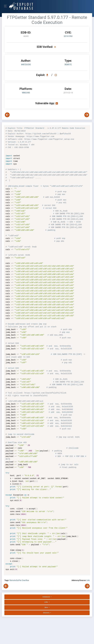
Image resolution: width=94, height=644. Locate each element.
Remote (13, 580)
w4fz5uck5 (26, 65)
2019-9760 (68, 36)
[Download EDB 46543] (48, 75)
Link (88, 580)
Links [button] (46, 602)
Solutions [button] (46, 613)
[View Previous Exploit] (7, 115)
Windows (26, 93)
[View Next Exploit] (87, 115)
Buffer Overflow (23, 580)
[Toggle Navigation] (6, 6)
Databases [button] (46, 597)
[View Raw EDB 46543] (56, 75)
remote (68, 65)
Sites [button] (46, 607)
